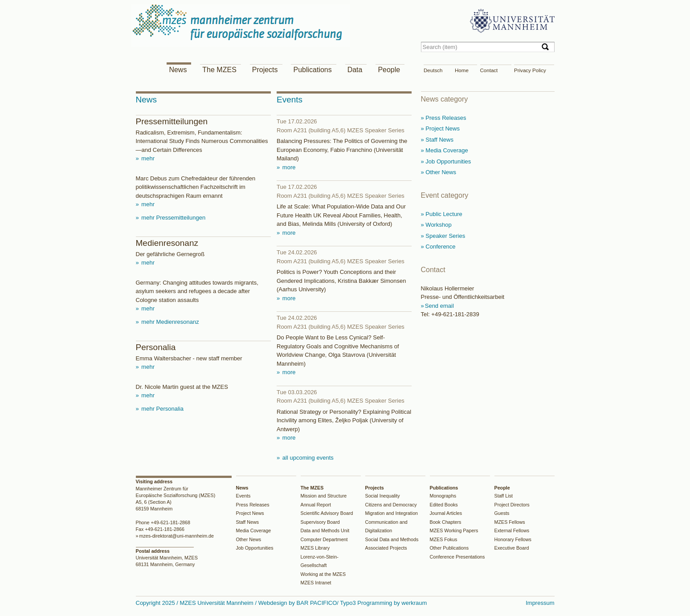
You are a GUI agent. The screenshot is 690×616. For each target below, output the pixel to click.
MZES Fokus (444, 539)
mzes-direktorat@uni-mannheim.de (176, 536)
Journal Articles (446, 513)
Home (462, 70)
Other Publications (449, 548)
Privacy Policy (530, 70)
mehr (147, 158)
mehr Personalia (162, 409)
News (178, 70)
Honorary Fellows (513, 539)
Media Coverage (254, 530)
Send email (439, 306)
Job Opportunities (255, 548)
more (288, 167)
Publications (312, 70)
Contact (489, 70)
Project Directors (512, 505)
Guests (502, 513)
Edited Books (444, 505)
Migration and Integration (392, 513)
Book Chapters (446, 522)
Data (355, 70)
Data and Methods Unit (325, 530)
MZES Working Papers (454, 530)
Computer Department (324, 539)
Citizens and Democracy (391, 505)
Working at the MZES (323, 574)
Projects (265, 70)
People (389, 70)
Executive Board (512, 548)
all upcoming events (307, 458)
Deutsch (433, 70)
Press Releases (253, 505)
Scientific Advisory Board (327, 513)
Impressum (540, 603)
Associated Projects (386, 548)
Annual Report (316, 505)
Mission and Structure (324, 496)
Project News (250, 513)
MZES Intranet (316, 583)
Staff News (248, 522)
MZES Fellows (510, 522)
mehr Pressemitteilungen (173, 218)
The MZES (219, 70)
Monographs (443, 496)
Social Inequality (383, 496)
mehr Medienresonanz (169, 322)
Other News (249, 539)
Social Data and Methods (392, 539)
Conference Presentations (457, 557)
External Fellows (512, 530)
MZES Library (315, 548)
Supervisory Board (320, 522)
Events (243, 496)
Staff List (504, 496)
